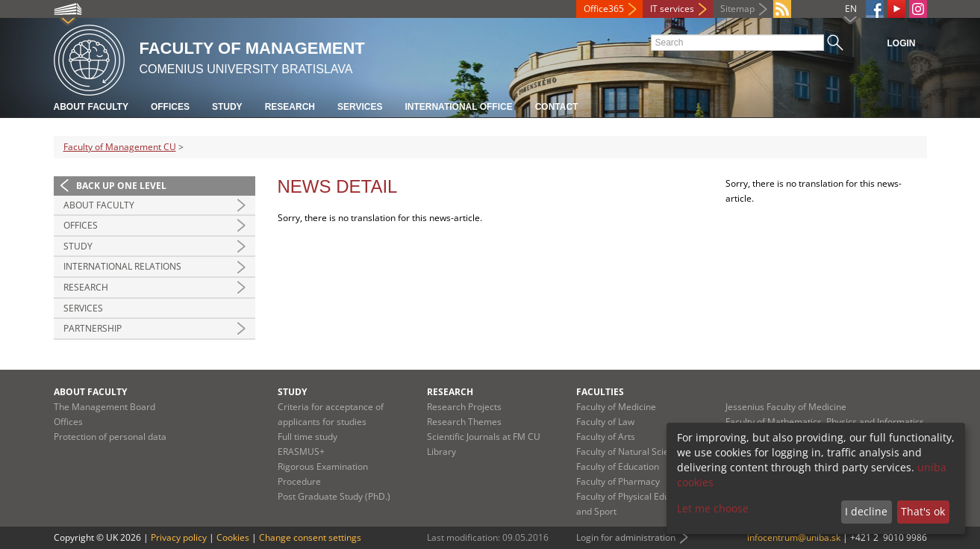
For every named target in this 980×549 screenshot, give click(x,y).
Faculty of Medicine (616, 407)
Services (360, 107)
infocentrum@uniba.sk (794, 537)
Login (902, 43)
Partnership (93, 328)
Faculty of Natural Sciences (632, 452)
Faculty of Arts (606, 437)
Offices (170, 107)
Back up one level (121, 186)
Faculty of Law (605, 422)
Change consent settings (310, 537)
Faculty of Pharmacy (618, 481)
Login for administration (626, 537)
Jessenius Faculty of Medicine (786, 407)
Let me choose (713, 508)
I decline (866, 511)
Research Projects (464, 407)
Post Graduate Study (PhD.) (334, 496)
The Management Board (104, 407)
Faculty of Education (618, 466)
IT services (672, 9)
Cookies (233, 537)
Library (441, 452)
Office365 (604, 9)
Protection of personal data (110, 437)
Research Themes (464, 422)
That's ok (923, 511)
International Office (458, 107)
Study (227, 107)
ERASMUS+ (301, 452)
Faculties (600, 392)
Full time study (308, 437)
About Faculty (91, 107)
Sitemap (737, 9)
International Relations (122, 266)
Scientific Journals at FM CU (484, 437)
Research (290, 107)
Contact (557, 107)
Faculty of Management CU (120, 147)
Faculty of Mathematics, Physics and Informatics (825, 422)
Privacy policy (179, 537)
